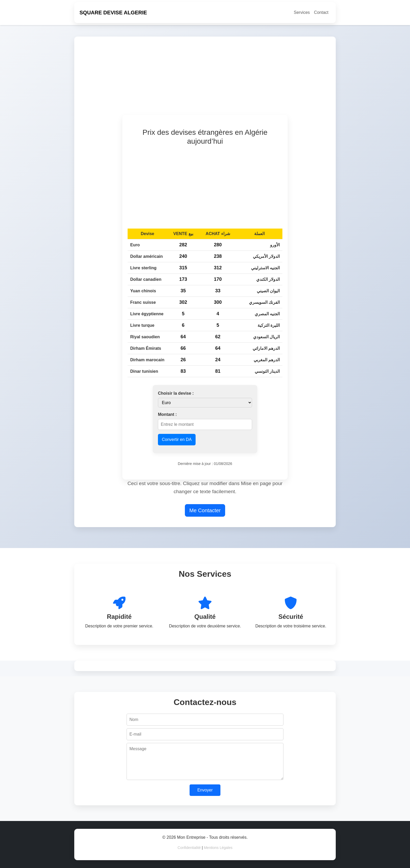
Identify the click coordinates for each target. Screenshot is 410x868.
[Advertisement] (234, 78)
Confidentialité (189, 848)
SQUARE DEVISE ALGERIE (113, 13)
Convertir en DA (177, 439)
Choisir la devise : (176, 393)
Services (302, 12)
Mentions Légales (218, 848)
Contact (321, 12)
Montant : (167, 414)
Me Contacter (205, 510)
